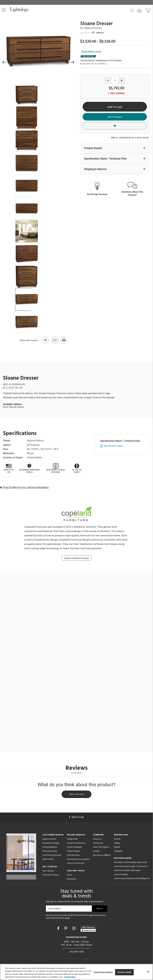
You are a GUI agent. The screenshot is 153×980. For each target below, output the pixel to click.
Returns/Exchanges (51, 844)
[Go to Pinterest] (45, 343)
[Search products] (132, 10)
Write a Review (77, 795)
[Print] (64, 343)
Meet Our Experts (101, 848)
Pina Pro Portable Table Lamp (127, 871)
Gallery (117, 844)
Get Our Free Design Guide (21, 876)
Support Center (49, 840)
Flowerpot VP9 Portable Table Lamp (130, 863)
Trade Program (74, 852)
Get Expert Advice (51, 876)
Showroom (98, 844)
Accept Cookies (124, 972)
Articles (117, 840)
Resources (71, 880)
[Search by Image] (140, 11)
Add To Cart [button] (115, 107)
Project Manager (74, 848)
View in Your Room (76, 864)
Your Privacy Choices (52, 856)
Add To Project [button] (115, 117)
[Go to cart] (148, 10)
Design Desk (72, 840)
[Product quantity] (115, 81)
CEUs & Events (73, 856)
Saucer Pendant (121, 875)
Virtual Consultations (76, 844)
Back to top (76, 818)
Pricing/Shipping (50, 848)
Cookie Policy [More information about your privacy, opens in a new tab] (70, 977)
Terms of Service (57, 919)
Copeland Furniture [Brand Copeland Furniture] (93, 28)
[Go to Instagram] (74, 929)
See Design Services (97, 195)
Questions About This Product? (132, 194)
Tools (69, 876)
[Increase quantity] (122, 81)
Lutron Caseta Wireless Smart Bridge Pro (132, 879)
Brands (117, 848)
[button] (4, 10)
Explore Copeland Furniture (76, 558)
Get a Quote (48, 872)
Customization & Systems (78, 860)
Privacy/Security (50, 852)
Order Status (48, 860)
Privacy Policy (100, 916)
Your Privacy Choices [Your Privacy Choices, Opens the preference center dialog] (103, 972)
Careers (96, 852)
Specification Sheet (114, 446)
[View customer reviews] (88, 929)
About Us (97, 840)
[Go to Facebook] (59, 929)
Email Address (55, 909)
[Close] (148, 972)
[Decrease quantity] (108, 81)
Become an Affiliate (102, 856)
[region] (76, 972)
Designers (118, 852)
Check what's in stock (91, 51)
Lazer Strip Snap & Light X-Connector (131, 867)
